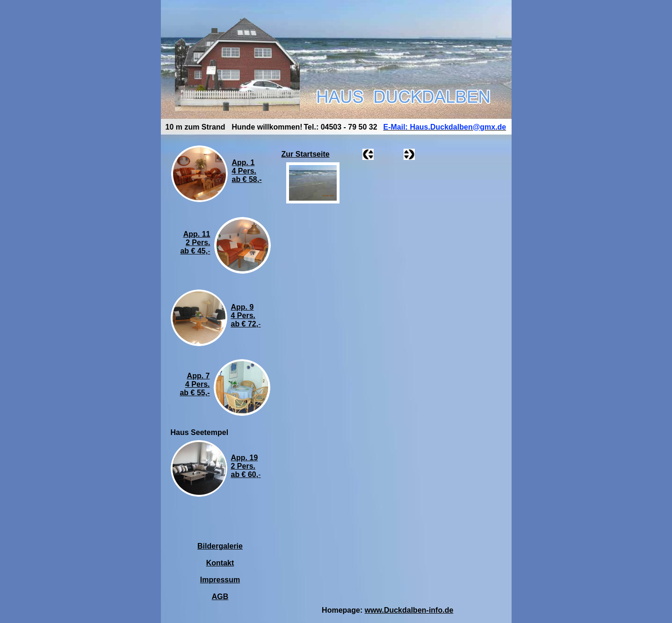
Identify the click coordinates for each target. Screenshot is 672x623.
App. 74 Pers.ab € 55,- (195, 384)
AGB (220, 597)
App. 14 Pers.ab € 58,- (247, 171)
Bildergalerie (220, 546)
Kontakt (220, 563)
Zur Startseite (306, 154)
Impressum (220, 580)
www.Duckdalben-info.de (409, 610)
